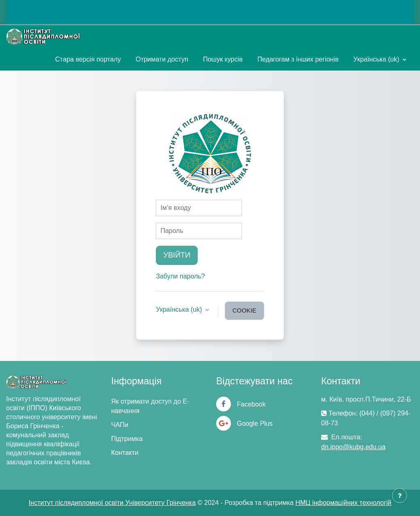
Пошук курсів (223, 59)
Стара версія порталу (88, 59)
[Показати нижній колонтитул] (399, 495)
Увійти (177, 255)
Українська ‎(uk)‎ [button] (180, 309)
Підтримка (127, 439)
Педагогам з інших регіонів (298, 59)
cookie (244, 310)
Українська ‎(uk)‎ (377, 59)
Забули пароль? (180, 276)
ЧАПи (120, 425)
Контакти (125, 453)
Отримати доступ (162, 59)
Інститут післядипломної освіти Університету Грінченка (112, 503)
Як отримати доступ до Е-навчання (150, 406)
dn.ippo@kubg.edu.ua (353, 447)
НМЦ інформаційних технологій (343, 503)
